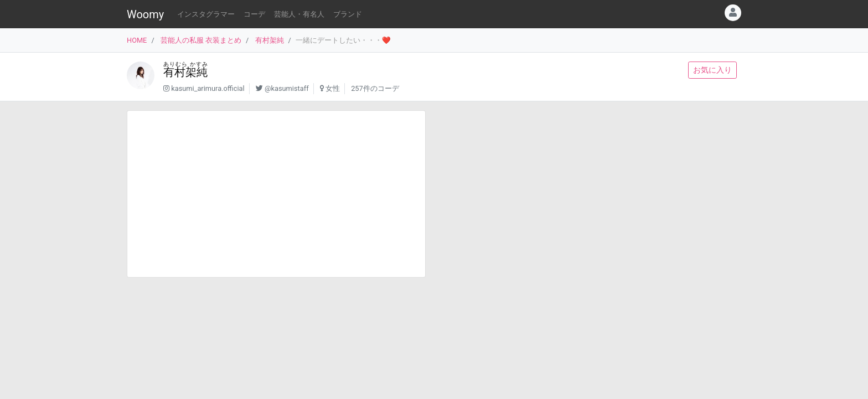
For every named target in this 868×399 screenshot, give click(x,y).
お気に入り (712, 70)
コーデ (254, 14)
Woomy (145, 14)
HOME (137, 40)
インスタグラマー (206, 14)
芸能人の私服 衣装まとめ (201, 40)
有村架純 (270, 40)
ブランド (348, 14)
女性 (333, 88)
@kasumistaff (287, 88)
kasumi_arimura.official (208, 88)
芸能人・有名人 (299, 14)
